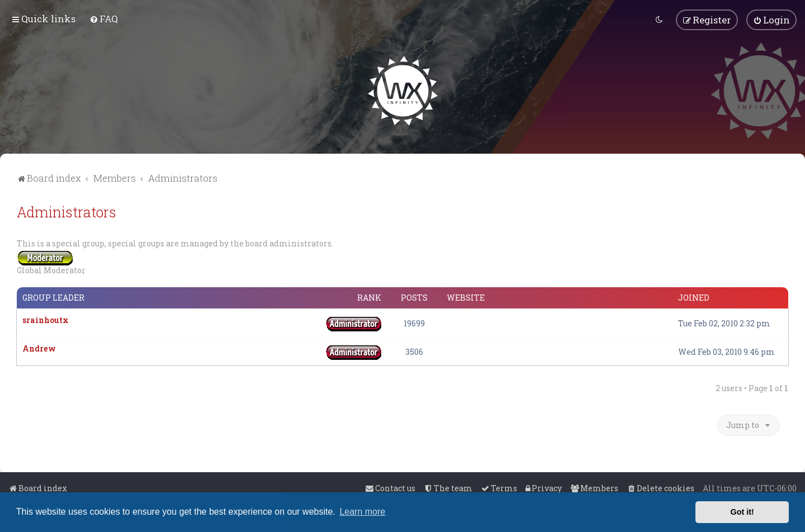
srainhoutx (46, 319)
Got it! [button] (742, 512)
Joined (694, 297)
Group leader (53, 297)
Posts (414, 297)
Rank (369, 297)
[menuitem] (104, 19)
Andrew (39, 348)
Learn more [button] (362, 512)
